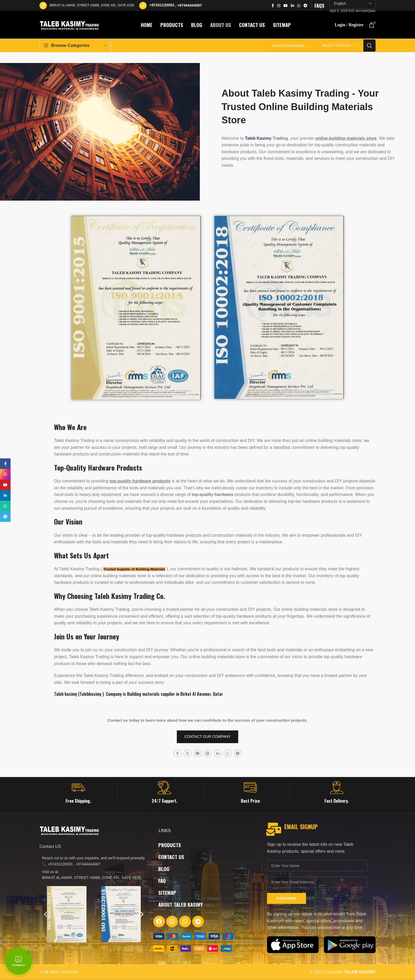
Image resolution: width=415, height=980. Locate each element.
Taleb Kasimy (259, 138)
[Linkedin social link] (292, 6)
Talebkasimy (90, 694)
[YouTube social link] (286, 6)
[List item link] (94, 861)
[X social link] (187, 753)
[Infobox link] (78, 792)
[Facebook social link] (273, 6)
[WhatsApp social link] (299, 6)
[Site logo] (70, 24)
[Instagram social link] (279, 6)
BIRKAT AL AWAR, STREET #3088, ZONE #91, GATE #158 (92, 5)
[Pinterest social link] (207, 753)
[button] (45, 914)
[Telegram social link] (305, 6)
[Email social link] (197, 753)
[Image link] (193, 936)
